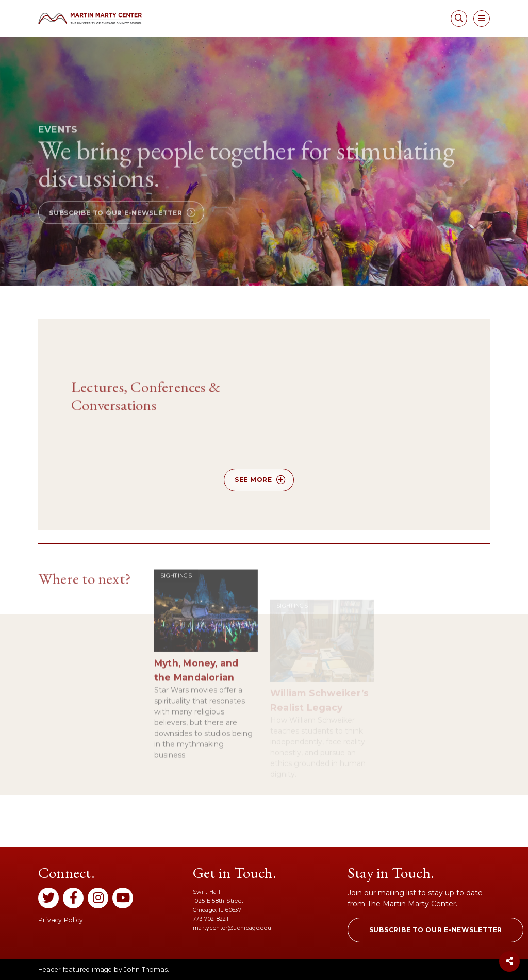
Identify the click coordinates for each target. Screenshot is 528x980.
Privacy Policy (61, 920)
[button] (121, 230)
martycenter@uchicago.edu (232, 928)
